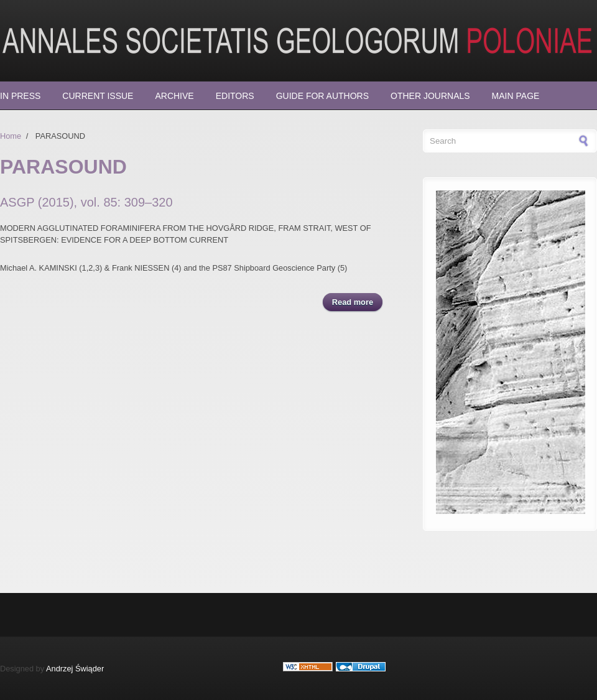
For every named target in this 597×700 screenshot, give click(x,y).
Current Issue (98, 96)
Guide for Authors (322, 96)
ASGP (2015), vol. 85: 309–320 (86, 202)
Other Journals (430, 96)
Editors (235, 96)
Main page (516, 96)
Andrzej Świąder (75, 669)
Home (11, 136)
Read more (357, 301)
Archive (174, 96)
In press (20, 96)
